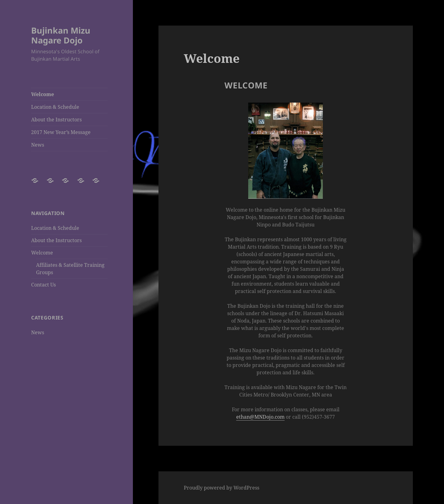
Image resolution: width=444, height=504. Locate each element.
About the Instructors (56, 120)
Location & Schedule (55, 107)
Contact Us (43, 285)
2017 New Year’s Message (61, 132)
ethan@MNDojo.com (260, 417)
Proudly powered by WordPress (222, 488)
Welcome (43, 94)
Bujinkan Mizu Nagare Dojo (61, 35)
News (38, 145)
